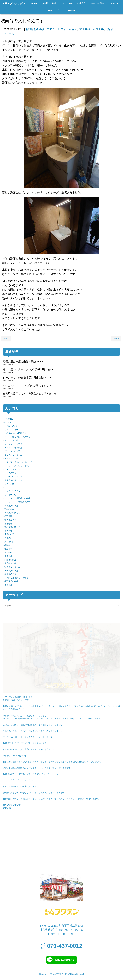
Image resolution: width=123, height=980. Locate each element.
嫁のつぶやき (10, 520)
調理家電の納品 (11, 581)
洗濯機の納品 (10, 560)
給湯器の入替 (10, 574)
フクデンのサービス (13, 480)
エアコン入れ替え (12, 440)
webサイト (9, 422)
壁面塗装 (8, 516)
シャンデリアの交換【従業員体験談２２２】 (28, 378)
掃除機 (7, 545)
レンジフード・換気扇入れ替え (18, 502)
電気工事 (8, 585)
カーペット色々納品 (13, 448)
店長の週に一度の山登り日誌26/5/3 (23, 362)
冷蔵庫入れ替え (11, 506)
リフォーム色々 (67, 29)
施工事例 (85, 29)
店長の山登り (10, 534)
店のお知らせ (10, 531)
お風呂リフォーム (12, 430)
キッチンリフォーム (13, 455)
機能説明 (8, 553)
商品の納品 (9, 509)
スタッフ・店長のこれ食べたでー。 (20, 462)
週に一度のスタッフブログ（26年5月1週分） (29, 369)
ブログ (51, 29)
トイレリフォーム (12, 469)
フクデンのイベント (13, 477)
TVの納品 (9, 419)
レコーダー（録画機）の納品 (17, 498)
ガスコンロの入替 (12, 451)
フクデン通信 (10, 484)
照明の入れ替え (11, 571)
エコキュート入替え (13, 444)
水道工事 (98, 29)
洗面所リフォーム (12, 567)
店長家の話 (9, 542)
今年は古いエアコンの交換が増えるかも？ (27, 386)
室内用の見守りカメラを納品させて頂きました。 (31, 394)
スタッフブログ (11, 459)
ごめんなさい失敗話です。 (16, 433)
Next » (116, 339)
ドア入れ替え (10, 473)
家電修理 (8, 524)
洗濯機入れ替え (11, 563)
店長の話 (8, 538)
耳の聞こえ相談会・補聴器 (16, 578)
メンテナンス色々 (12, 491)
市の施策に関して (12, 527)
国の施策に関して (12, 513)
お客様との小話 (35, 29)
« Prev (6, 339)
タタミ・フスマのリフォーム (17, 466)
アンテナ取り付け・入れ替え (17, 437)
